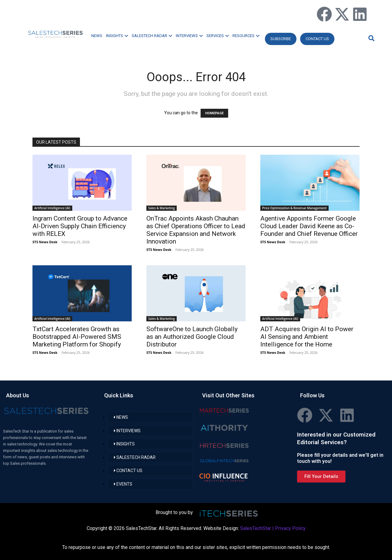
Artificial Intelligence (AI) (52, 208)
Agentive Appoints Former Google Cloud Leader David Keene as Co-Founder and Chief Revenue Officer (309, 226)
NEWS (97, 36)
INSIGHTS (117, 36)
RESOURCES (246, 36)
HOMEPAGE (214, 113)
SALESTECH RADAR (152, 36)
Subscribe (281, 39)
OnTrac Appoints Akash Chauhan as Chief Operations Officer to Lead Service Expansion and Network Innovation (196, 230)
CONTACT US (317, 39)
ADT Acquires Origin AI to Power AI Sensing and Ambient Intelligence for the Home (307, 337)
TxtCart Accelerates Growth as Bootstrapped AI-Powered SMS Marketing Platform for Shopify (77, 337)
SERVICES (218, 36)
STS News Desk (45, 242)
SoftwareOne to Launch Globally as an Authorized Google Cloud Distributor (192, 337)
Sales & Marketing (162, 208)
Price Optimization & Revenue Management (294, 208)
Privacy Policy (290, 528)
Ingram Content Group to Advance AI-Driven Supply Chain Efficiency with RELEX (80, 226)
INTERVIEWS (189, 36)
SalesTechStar (256, 528)
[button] (371, 38)
